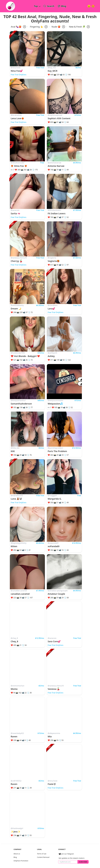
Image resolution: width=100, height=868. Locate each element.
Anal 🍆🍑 (16, 27)
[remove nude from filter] (63, 27)
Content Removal (43, 857)
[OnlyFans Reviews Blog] (62, 6)
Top (36, 6)
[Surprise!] (93, 6)
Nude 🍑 (56, 27)
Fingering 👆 (37, 27)
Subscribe (83, 862)
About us (17, 854)
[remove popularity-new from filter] (88, 27)
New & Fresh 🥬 (77, 27)
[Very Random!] (89, 6)
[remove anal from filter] (24, 27)
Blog (15, 857)
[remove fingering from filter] (46, 27)
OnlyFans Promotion (21, 861)
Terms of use (42, 854)
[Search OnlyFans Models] (49, 6)
